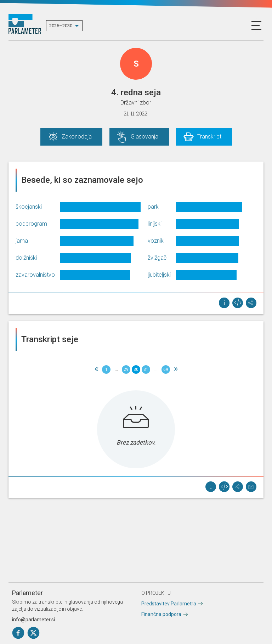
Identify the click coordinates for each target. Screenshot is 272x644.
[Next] (176, 369)
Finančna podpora (161, 614)
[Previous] (96, 369)
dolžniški (26, 258)
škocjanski (29, 207)
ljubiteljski (159, 275)
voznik (156, 241)
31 (146, 369)
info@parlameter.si (33, 620)
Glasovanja (144, 137)
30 (136, 369)
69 (166, 369)
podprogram (31, 224)
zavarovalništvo (35, 275)
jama (22, 241)
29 (126, 369)
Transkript (209, 137)
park (153, 207)
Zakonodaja (77, 137)
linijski (155, 224)
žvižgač (157, 258)
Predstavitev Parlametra (169, 604)
